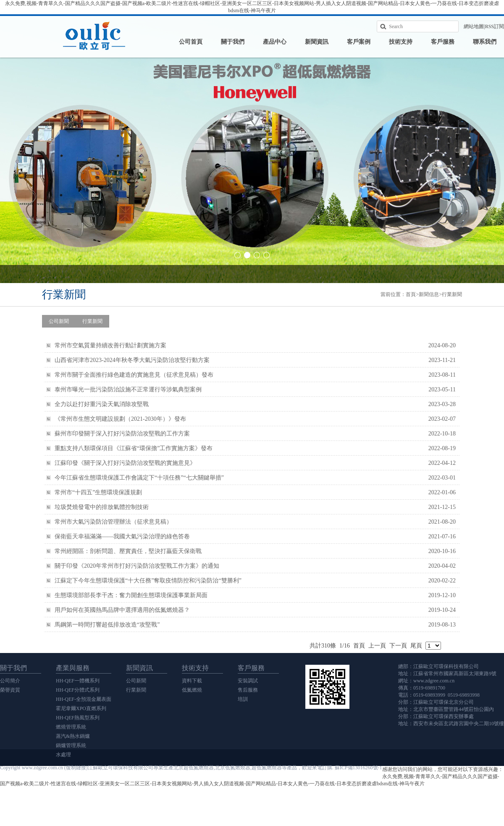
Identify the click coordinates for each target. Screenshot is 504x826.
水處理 (63, 755)
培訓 (243, 699)
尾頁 (416, 646)
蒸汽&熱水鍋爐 (73, 736)
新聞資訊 (317, 42)
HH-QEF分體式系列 (78, 690)
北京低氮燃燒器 (233, 768)
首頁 (411, 294)
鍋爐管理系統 (71, 745)
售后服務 (248, 690)
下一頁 (398, 646)
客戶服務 (443, 42)
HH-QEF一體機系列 (78, 681)
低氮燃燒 (192, 690)
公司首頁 (191, 42)
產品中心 (275, 42)
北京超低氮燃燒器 (194, 768)
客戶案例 (359, 42)
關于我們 (233, 42)
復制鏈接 (76, 768)
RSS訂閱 (495, 26)
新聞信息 (429, 294)
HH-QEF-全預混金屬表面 (84, 699)
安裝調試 (248, 681)
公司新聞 (59, 321)
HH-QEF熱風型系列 (78, 718)
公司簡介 (10, 681)
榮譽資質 (10, 690)
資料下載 (192, 681)
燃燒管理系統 (71, 727)
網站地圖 (474, 26)
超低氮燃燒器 (267, 768)
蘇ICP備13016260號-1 (358, 768)
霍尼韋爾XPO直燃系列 (81, 708)
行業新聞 (452, 294)
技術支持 (401, 42)
